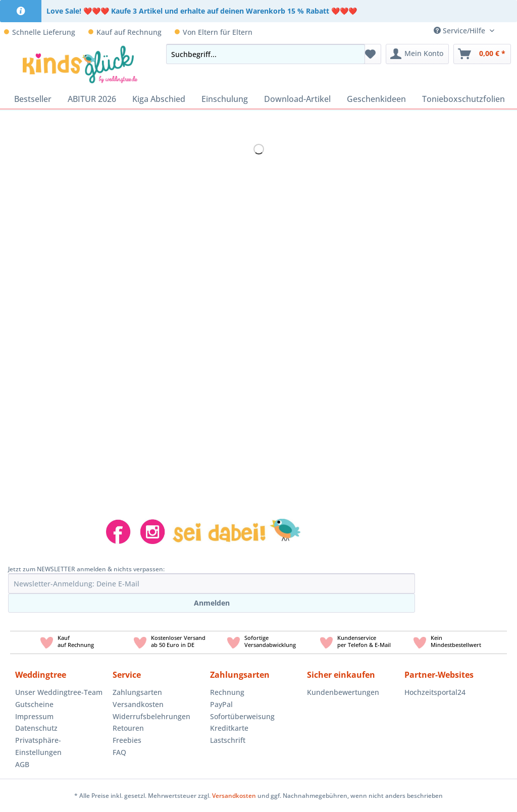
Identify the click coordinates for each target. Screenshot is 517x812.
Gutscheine (34, 704)
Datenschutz (36, 728)
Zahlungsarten (137, 692)
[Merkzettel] (370, 54)
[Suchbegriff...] (266, 54)
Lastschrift (228, 740)
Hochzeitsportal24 (435, 692)
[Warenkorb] (482, 54)
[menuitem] (509, 31)
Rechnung (227, 692)
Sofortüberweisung (242, 716)
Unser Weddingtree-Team (59, 692)
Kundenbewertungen (343, 692)
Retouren (128, 728)
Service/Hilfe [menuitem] (460, 31)
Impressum (34, 716)
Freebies (127, 740)
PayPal (221, 704)
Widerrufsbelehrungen (151, 716)
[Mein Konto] (417, 54)
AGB (22, 764)
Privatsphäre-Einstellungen (38, 746)
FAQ (119, 752)
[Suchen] (354, 54)
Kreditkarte (229, 728)
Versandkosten (138, 704)
